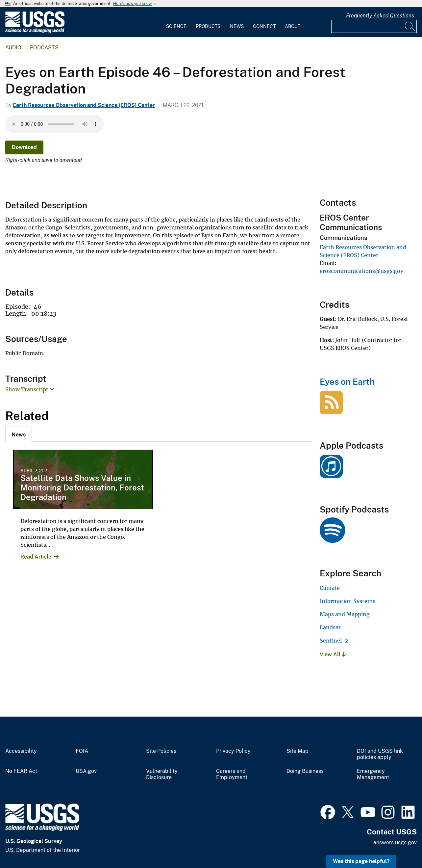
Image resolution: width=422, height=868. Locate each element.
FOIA (82, 751)
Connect (264, 26)
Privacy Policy (233, 751)
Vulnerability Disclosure (162, 774)
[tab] (19, 434)
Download (24, 147)
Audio (13, 48)
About (293, 26)
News (237, 26)
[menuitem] (176, 22)
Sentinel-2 (334, 641)
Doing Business (305, 771)
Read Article (36, 557)
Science (176, 26)
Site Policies (161, 751)
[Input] (374, 26)
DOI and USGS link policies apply (380, 754)
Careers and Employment (232, 774)
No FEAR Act (21, 771)
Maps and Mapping (345, 614)
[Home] (35, 32)
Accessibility (21, 751)
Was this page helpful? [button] (361, 861)
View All (333, 655)
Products (208, 26)
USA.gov (86, 771)
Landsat (330, 627)
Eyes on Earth (347, 382)
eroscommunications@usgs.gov (361, 271)
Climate (330, 588)
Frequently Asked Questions (380, 16)
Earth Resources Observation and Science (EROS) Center (84, 105)
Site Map (298, 751)
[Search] (410, 26)
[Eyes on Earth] (331, 410)
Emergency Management (373, 774)
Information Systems (348, 601)
